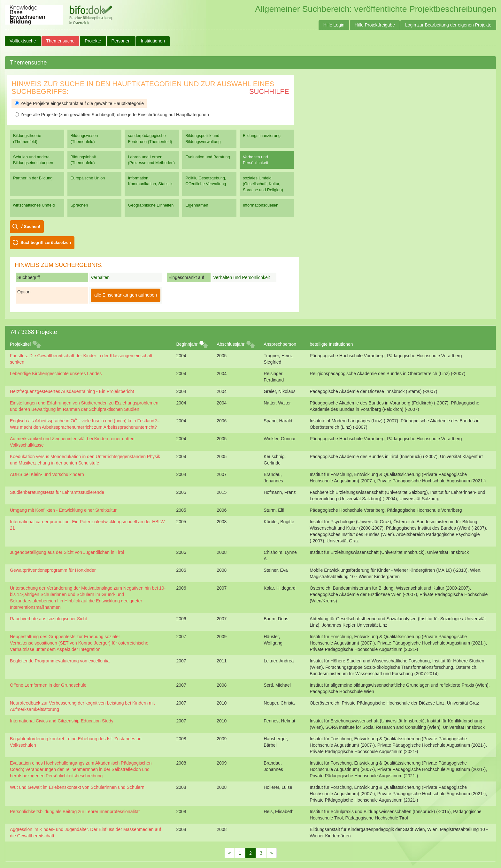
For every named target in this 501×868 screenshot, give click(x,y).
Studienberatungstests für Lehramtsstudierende (57, 492)
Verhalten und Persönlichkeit (255, 160)
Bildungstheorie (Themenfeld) (27, 138)
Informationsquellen (261, 205)
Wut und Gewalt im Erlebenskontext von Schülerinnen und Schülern (77, 787)
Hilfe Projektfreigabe (375, 25)
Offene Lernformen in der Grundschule (48, 685)
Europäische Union (88, 178)
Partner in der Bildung (33, 178)
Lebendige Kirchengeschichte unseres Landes (56, 374)
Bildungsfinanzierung (262, 136)
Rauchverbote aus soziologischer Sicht (48, 619)
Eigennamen (197, 205)
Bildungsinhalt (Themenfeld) (83, 160)
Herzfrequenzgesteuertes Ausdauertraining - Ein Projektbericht (72, 391)
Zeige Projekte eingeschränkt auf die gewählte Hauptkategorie (79, 103)
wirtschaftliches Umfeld (34, 205)
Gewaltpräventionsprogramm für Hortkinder (53, 570)
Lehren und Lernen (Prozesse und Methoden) (151, 160)
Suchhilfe (269, 91)
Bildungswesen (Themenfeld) (84, 138)
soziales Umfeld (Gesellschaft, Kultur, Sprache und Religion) (263, 184)
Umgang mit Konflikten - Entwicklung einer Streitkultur (63, 510)
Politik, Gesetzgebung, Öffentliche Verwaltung (206, 181)
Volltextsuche (23, 41)
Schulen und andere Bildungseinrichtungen (33, 160)
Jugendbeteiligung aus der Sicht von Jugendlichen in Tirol (67, 552)
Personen (121, 41)
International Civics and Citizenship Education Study (62, 721)
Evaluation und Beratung (208, 157)
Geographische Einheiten (151, 205)
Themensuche (61, 41)
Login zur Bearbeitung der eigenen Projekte (448, 25)
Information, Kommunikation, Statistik (150, 181)
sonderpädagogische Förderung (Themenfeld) (150, 138)
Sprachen (79, 205)
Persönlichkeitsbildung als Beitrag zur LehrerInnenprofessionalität (75, 811)
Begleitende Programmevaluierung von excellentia (60, 661)
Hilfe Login (334, 25)
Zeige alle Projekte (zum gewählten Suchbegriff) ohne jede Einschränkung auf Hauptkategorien (112, 115)
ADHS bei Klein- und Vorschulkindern (47, 474)
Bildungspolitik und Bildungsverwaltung (203, 138)
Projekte (93, 41)
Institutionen (153, 41)
